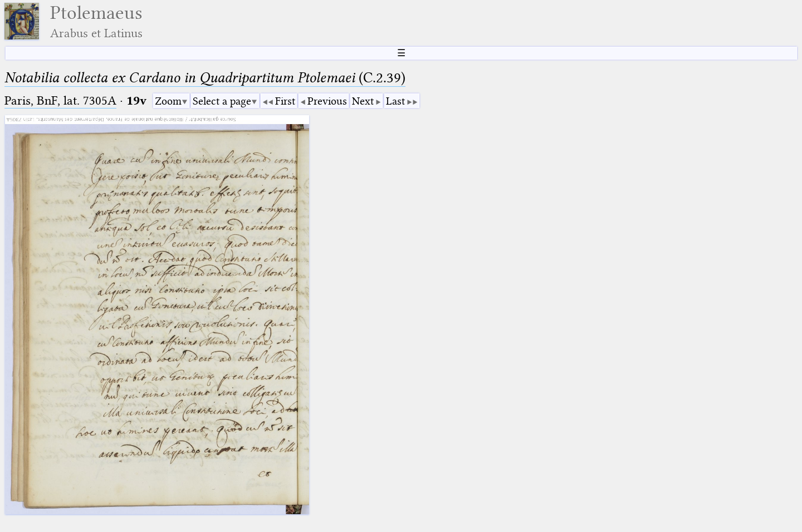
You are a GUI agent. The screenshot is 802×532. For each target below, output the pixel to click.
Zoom (168, 101)
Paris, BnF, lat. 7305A (60, 100)
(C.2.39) (205, 78)
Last (395, 101)
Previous (327, 101)
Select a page (222, 101)
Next (363, 101)
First (285, 101)
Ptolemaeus (96, 21)
